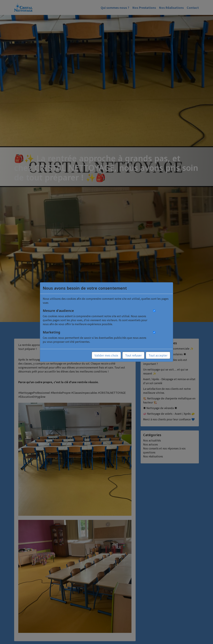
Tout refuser (133, 355)
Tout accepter (158, 355)
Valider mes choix (106, 355)
